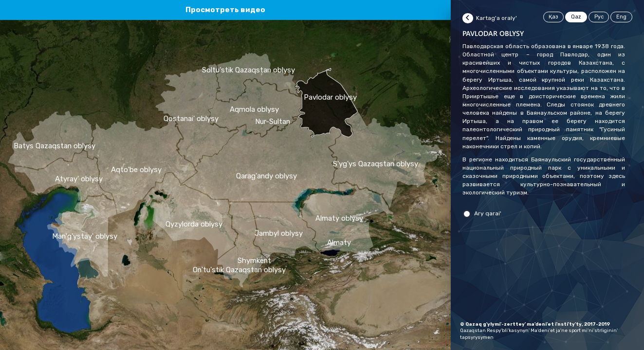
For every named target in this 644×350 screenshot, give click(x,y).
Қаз (553, 17)
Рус (599, 17)
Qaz (576, 17)
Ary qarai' (488, 213)
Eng (621, 17)
